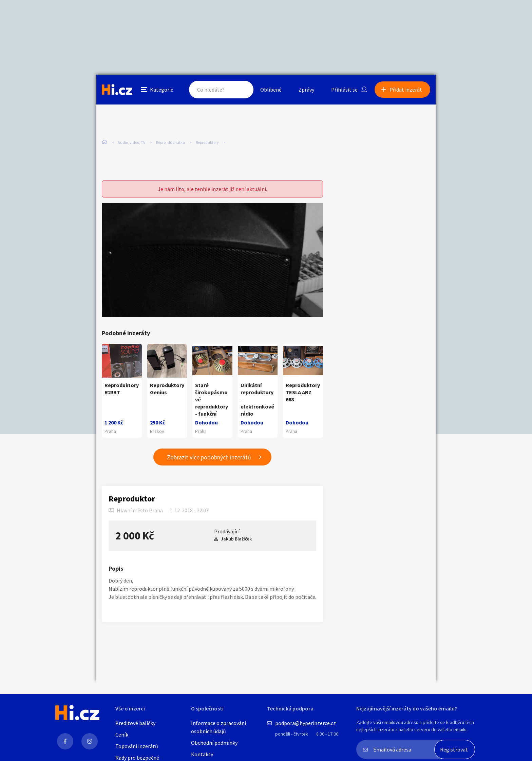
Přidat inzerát (406, 90)
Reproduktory (207, 142)
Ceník (122, 735)
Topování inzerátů (137, 746)
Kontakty (202, 754)
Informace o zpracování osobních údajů (218, 727)
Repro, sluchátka (170, 142)
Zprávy (306, 90)
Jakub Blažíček (236, 539)
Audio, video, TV (131, 142)
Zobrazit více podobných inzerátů (209, 457)
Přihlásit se (344, 90)
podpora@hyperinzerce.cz (306, 723)
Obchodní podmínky (214, 743)
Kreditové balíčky (135, 723)
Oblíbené (271, 90)
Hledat (242, 90)
